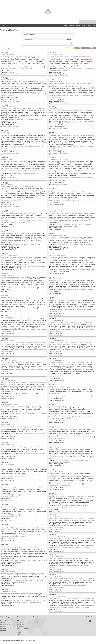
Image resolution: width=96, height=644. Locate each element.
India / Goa (20, 623)
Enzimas (82, 146)
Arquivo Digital (91, 26)
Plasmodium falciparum (69, 526)
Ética (44, 146)
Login (3, 25)
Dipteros (33, 413)
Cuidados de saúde (26, 288)
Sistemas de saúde (14, 288)
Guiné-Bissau (20, 625)
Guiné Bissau (66, 462)
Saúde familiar (79, 310)
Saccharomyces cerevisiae (35, 370)
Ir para (69, 48)
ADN (2, 435)
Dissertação (28, 69)
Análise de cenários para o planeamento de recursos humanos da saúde (70, 539)
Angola (66, 179)
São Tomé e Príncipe (22, 629)
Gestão (35, 288)
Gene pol (76, 146)
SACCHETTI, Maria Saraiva (9, 255)
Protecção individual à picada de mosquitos (13, 161)
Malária (59, 330)
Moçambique (57, 331)
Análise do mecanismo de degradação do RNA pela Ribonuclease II (69, 559)
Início (65, 26)
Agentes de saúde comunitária (58, 450)
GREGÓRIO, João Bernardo (57, 537)
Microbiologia (61, 566)
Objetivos (3, 623)
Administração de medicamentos (35, 67)
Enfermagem (37, 146)
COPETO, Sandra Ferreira (8, 107)
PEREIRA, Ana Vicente (56, 109)
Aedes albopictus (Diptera (8, 406)
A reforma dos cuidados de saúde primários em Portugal (65, 301)
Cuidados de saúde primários (65, 310)
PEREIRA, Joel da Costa (8, 80)
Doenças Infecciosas (63, 146)
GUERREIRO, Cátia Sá (7, 54)
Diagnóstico (38, 119)
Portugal (11, 246)
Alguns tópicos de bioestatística (10, 488)
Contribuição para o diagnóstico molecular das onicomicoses (18, 109)
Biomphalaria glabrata (56, 70)
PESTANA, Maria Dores (7, 275)
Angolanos (60, 177)
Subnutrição (12, 266)
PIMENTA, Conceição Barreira (9, 232)
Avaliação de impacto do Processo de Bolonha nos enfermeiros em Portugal (22, 81)
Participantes (37, 623)
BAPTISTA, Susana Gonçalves (9, 404)
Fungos (22, 119)
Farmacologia (12, 67)
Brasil (18, 635)
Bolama (59, 462)
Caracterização (88, 96)
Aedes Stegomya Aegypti (30, 433)
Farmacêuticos (65, 547)
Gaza (51, 331)
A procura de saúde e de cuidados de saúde (13, 277)
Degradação (75, 566)
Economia (65, 330)
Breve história (4, 621)
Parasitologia (61, 69)
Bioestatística (24, 495)
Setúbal (11, 395)
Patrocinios (3, 631)
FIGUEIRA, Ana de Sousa (8, 526)
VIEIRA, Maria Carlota (55, 299)
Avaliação (3, 96)
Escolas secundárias (36, 244)
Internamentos (29, 146)
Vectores (19, 174)
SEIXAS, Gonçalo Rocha (8, 424)
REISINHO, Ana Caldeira (8, 381)
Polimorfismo (89, 146)
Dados (31, 495)
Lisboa (59, 98)
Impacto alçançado (5, 625)
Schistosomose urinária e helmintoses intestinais (63, 161)
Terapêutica (21, 67)
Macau (16, 415)
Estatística (16, 495)
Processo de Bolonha (31, 94)
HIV (71, 146)
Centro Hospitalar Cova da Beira (66, 121)
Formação (86, 460)
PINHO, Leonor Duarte (7, 159)
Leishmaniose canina (23, 393)
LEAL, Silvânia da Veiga (56, 54)
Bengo (71, 179)
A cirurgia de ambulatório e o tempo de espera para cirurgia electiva (20, 214)
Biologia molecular (62, 96)
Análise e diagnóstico (7, 201)
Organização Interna (6, 629)
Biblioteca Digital (80, 26)
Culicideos (26, 413)
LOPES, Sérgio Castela (56, 448)
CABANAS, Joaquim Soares (57, 134)
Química (27, 244)
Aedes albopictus (41, 413)
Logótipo (3, 627)
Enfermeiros (41, 94)
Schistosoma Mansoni (72, 69)
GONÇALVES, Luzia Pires (8, 486)
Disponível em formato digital (10, 74)
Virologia (71, 96)
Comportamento (82, 330)
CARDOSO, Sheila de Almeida (58, 159)
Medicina (11, 413)
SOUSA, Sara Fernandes (56, 321)
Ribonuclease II (84, 566)
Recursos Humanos (76, 547)
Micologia (23, 199)
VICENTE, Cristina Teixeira (8, 361)
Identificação (83, 69)
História (11, 244)
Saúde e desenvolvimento (16, 69)
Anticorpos (80, 526)
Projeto (35, 621)
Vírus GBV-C (78, 96)
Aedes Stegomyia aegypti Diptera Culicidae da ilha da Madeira (19, 426)
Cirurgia (27, 221)
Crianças (19, 266)
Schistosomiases (81, 177)
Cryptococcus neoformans (34, 199)
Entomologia (12, 174)
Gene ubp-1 (43, 560)
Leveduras (91, 121)
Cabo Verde (20, 621)
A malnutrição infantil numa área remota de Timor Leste (16, 257)
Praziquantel (14, 537)
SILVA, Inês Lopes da (7, 185)
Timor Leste (42, 266)
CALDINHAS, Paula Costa (8, 212)
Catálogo (71, 26)
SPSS (10, 495)
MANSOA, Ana (5, 132)
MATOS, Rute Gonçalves (56, 557)
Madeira (15, 435)
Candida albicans (54, 123)
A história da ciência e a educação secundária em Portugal (17, 234)
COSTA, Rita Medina (55, 517)
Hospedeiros (91, 69)
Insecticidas (26, 174)
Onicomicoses (30, 119)
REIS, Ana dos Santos (7, 546)
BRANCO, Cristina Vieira (56, 81)
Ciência (16, 244)
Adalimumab (4, 69)
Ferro (45, 370)
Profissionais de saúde (75, 460)
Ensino (21, 244)
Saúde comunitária (62, 460)
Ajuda (73, 43)
